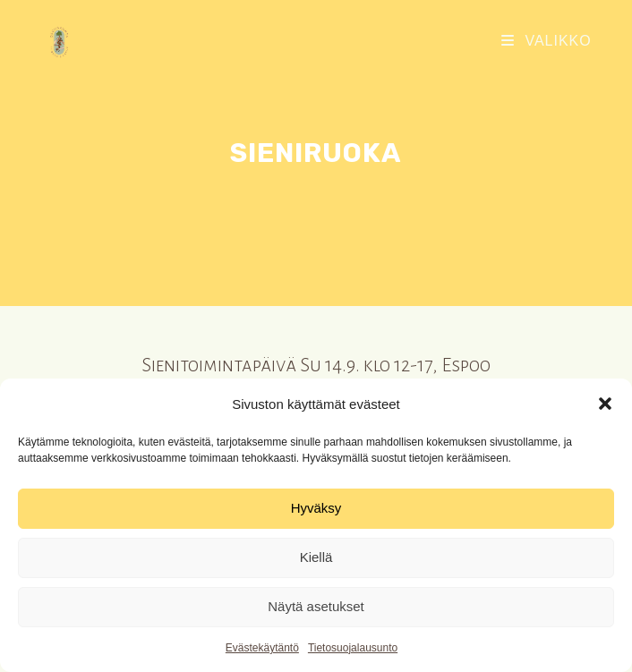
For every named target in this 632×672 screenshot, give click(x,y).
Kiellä (316, 557)
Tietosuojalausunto (353, 648)
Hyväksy (316, 508)
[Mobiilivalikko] (547, 41)
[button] (605, 404)
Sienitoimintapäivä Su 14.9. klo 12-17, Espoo (316, 366)
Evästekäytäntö (262, 648)
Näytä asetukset (316, 606)
